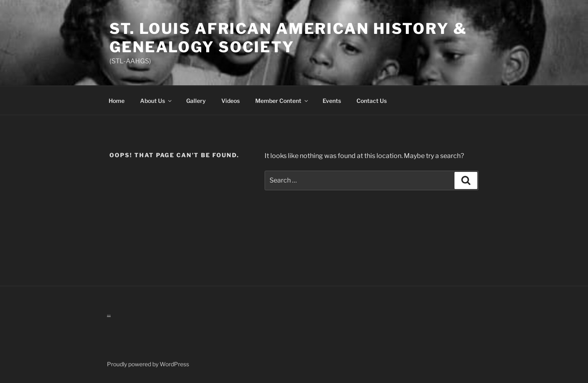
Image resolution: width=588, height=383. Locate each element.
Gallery (196, 101)
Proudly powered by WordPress (148, 364)
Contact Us (372, 101)
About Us (156, 101)
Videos (231, 101)
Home (117, 101)
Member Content (282, 101)
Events (332, 101)
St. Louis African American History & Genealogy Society (288, 38)
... (109, 313)
